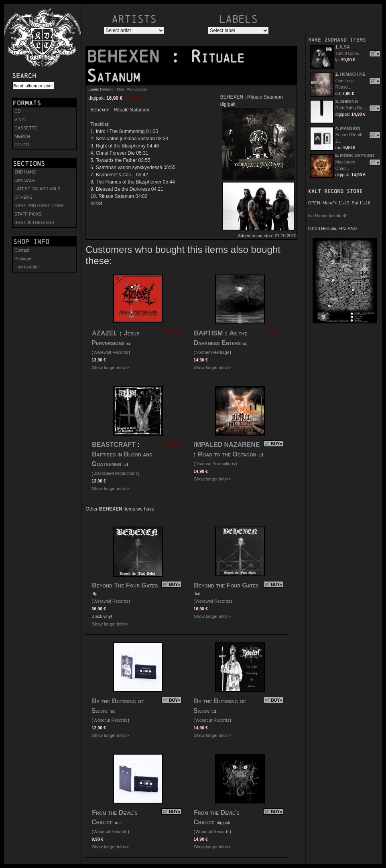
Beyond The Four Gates (125, 585)
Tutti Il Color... (348, 53)
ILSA (345, 47)
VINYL (21, 119)
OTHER (22, 145)
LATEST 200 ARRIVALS (37, 189)
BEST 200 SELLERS (34, 222)
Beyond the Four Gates (226, 585)
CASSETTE (26, 128)
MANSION (350, 128)
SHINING (349, 101)
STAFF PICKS (28, 214)
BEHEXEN (128, 57)
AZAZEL (105, 333)
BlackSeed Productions (116, 473)
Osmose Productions (215, 464)
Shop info (31, 242)
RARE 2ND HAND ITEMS (39, 206)
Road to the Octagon (227, 454)
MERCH (22, 136)
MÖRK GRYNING (357, 155)
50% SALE (25, 180)
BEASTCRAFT (114, 445)
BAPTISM (208, 333)
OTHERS (23, 197)
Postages (23, 258)
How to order (27, 267)
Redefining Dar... (351, 108)
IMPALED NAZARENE (227, 445)
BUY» (276, 444)
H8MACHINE (353, 74)
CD (17, 111)
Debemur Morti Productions (123, 89)
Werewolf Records (111, 352)
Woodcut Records (111, 720)
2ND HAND (25, 172)
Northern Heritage (212, 352)
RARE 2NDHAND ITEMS (337, 40)
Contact (22, 250)
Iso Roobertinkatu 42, (328, 216)
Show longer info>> (110, 367)
